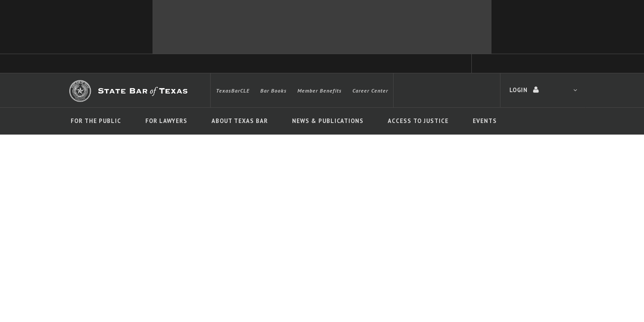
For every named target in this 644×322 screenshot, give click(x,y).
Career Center (370, 91)
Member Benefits (320, 91)
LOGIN (543, 90)
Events (485, 121)
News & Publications (328, 121)
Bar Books (273, 91)
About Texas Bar (240, 121)
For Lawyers (166, 121)
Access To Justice (418, 121)
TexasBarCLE (233, 91)
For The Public (96, 121)
